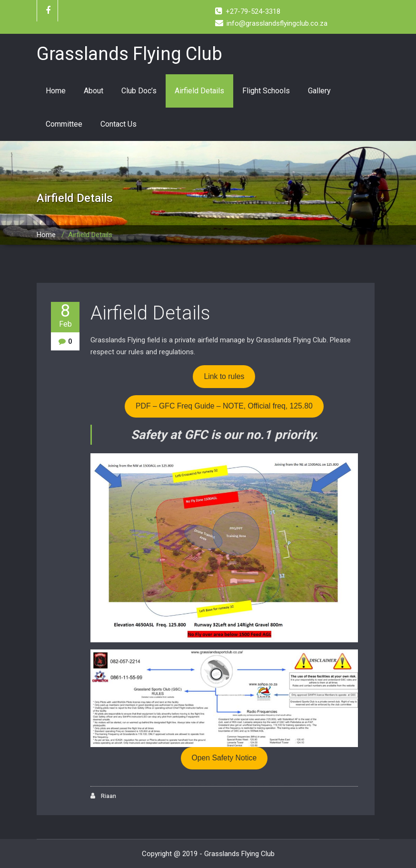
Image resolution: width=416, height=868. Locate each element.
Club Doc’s (139, 91)
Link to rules (224, 376)
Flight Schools (266, 91)
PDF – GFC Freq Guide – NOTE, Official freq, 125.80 (224, 406)
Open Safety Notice (224, 758)
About (94, 91)
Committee (64, 124)
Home (56, 91)
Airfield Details (199, 91)
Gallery (319, 91)
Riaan (103, 796)
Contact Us (119, 124)
